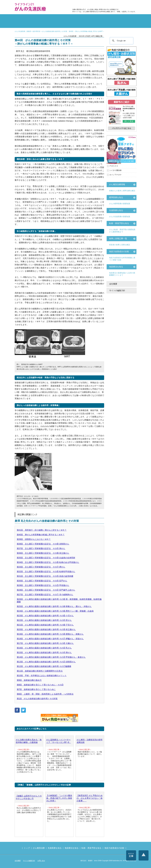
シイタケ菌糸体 (115, 170)
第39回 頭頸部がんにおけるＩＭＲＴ (34, 539)
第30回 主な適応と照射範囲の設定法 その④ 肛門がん (42, 581)
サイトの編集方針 (117, 290)
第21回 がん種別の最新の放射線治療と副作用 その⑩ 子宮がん (45, 625)
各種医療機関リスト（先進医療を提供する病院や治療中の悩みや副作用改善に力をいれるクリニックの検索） (124, 4)
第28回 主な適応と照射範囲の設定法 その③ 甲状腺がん (43, 585)
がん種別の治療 (25, 18)
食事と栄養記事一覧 (118, 239)
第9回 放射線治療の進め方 (29, 680)
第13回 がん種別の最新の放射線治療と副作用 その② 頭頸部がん (46, 662)
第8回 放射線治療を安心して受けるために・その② (40, 685)
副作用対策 (65, 18)
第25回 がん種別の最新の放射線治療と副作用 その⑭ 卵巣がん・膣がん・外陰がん (54, 606)
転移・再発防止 (106, 18)
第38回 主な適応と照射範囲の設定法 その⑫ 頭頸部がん (43, 544)
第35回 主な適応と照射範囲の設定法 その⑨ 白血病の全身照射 (46, 558)
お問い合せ (41, 861)
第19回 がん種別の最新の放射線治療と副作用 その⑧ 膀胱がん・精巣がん (50, 634)
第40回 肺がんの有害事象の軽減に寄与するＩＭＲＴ (41, 535)
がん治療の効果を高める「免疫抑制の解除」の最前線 (29, 741)
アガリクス (114, 166)
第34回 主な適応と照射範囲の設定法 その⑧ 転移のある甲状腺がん (48, 562)
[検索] (121, 41)
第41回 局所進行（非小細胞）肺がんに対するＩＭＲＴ (42, 530)
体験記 (127, 18)
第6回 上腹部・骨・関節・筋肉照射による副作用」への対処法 (45, 694)
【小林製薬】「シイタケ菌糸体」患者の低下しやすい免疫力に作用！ (59, 798)
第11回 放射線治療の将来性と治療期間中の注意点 (40, 671)
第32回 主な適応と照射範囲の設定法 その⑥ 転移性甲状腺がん (46, 572)
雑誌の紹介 (25, 24)
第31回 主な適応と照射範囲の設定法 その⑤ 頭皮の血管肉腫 (45, 576)
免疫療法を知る (116, 267)
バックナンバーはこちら (122, 128)
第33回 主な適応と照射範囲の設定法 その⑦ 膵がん (41, 567)
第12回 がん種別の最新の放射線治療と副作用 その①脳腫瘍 (44, 666)
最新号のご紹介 (122, 102)
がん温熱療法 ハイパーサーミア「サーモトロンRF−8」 (59, 741)
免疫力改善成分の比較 (83, 4)
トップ (27, 848)
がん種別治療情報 (117, 184)
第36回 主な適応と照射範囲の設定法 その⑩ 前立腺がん (43, 553)
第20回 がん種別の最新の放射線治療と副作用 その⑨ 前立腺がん (46, 629)
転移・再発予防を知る (119, 223)
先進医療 (45, 24)
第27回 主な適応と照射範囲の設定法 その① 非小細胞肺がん (45, 595)
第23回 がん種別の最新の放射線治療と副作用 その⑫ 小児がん (45, 616)
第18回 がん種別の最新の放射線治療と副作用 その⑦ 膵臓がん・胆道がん (50, 639)
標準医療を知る (116, 197)
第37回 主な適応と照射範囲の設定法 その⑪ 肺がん (41, 548)
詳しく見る (129, 121)
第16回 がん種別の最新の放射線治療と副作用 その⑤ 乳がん (44, 648)
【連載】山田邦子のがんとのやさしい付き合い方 (29, 797)
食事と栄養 (103, 4)
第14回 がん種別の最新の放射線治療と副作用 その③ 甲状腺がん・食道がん (51, 657)
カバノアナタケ (115, 175)
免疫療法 (65, 24)
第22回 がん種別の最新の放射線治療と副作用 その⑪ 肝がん (44, 620)
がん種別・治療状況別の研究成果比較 (90, 741)
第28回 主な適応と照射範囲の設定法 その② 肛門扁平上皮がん (46, 590)
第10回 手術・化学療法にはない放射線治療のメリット (42, 676)
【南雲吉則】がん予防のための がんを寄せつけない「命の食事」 (90, 798)
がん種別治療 (39, 848)
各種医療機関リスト (127, 24)
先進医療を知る (116, 210)
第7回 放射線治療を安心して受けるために (36, 689)
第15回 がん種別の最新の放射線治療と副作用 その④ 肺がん (44, 653)
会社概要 (113, 284)
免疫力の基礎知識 (86, 24)
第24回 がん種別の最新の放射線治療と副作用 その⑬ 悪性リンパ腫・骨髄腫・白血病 (55, 611)
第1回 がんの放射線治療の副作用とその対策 (37, 699)
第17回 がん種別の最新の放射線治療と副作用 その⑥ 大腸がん (45, 643)
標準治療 (45, 18)
